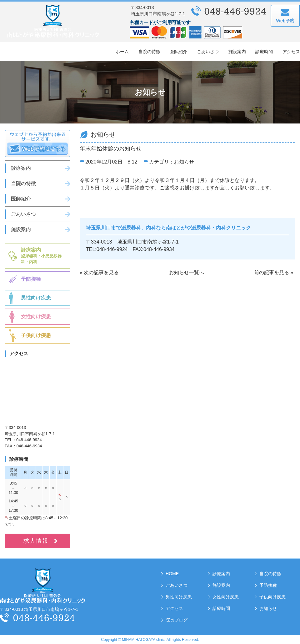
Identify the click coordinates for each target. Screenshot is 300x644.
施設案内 (237, 52)
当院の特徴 (149, 52)
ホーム (122, 52)
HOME (172, 574)
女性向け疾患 (36, 317)
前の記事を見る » (274, 272)
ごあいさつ (208, 52)
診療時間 (264, 52)
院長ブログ (177, 620)
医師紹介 (178, 52)
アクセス (291, 52)
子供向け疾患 (36, 335)
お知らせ (268, 608)
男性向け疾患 (36, 298)
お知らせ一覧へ (187, 272)
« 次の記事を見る (99, 272)
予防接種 (31, 279)
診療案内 (21, 168)
